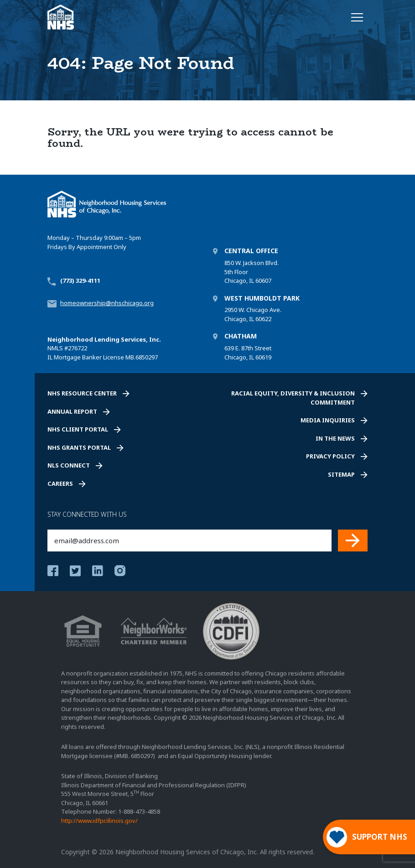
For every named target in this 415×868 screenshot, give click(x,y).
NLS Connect (69, 465)
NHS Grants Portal (79, 447)
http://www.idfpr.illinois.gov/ (99, 821)
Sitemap (341, 474)
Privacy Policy (330, 456)
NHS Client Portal (78, 429)
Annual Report (72, 411)
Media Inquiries (328, 420)
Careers (60, 483)
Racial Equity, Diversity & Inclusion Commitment (293, 398)
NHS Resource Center (82, 393)
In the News (335, 438)
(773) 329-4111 (80, 281)
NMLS (55, 348)
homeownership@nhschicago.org (107, 303)
